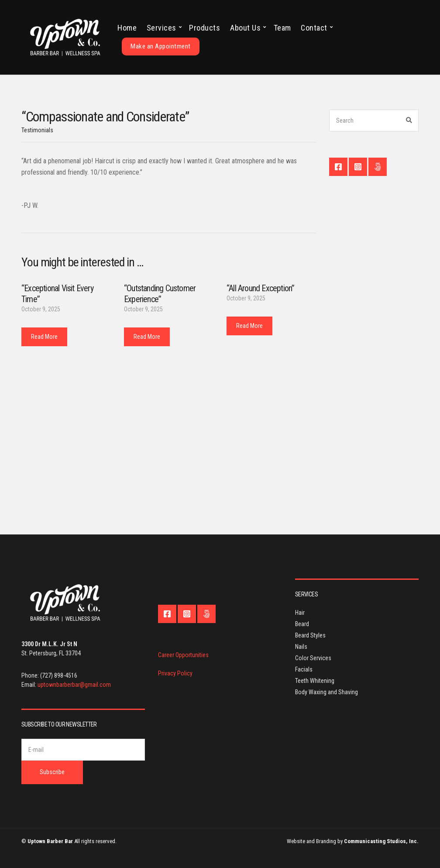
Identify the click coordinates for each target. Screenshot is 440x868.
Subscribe (52, 772)
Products (205, 28)
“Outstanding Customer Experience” (160, 294)
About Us (245, 28)
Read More (44, 337)
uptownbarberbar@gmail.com (74, 685)
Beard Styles (310, 635)
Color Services (313, 658)
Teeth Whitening (315, 681)
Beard (302, 624)
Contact (314, 28)
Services (162, 28)
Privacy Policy (175, 673)
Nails (301, 647)
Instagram (358, 167)
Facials (304, 669)
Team (282, 28)
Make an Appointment (161, 46)
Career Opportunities (183, 655)
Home (127, 28)
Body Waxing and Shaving (327, 692)
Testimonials (37, 130)
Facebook (338, 167)
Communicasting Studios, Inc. (381, 841)
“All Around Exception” (260, 288)
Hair (300, 613)
